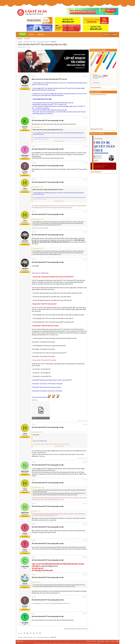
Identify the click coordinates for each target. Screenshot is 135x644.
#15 (86, 557)
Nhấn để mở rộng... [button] (59, 141)
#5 (86, 179)
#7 (86, 232)
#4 (86, 163)
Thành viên (40, 35)
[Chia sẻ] (84, 76)
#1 (86, 76)
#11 (86, 480)
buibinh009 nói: (37, 127)
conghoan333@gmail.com (49, 566)
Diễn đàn (22, 35)
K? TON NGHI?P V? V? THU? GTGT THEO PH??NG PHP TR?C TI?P (51, 604)
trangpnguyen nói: (37, 219)
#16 (86, 575)
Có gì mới (31, 35)
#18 (86, 614)
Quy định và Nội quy (91, 641)
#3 (86, 146)
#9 (86, 425)
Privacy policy (101, 641)
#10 (86, 462)
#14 (86, 541)
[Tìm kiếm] (114, 35)
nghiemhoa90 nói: (37, 487)
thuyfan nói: (36, 582)
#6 (86, 212)
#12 (86, 504)
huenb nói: (35, 511)
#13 (86, 524)
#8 (86, 259)
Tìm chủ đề (27, 39)
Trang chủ (113, 641)
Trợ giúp (107, 641)
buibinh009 (22, 47)
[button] (35, 35)
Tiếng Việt (20, 641)
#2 (86, 118)
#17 (86, 597)
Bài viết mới (20, 39)
